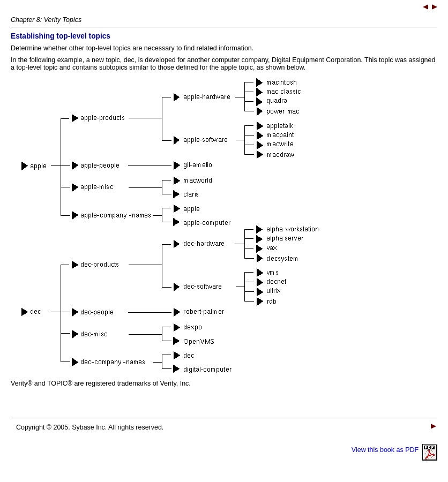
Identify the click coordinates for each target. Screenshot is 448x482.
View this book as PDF (394, 450)
